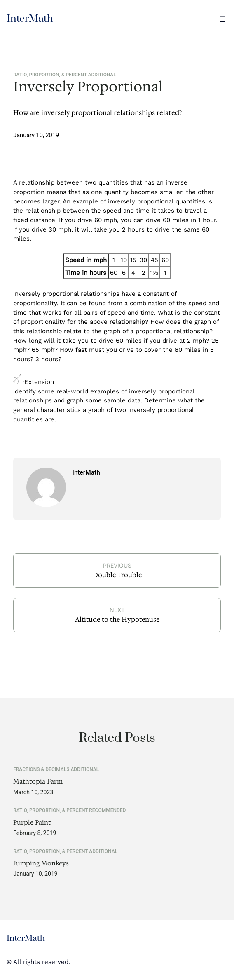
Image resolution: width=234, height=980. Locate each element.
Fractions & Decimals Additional (56, 769)
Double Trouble (117, 575)
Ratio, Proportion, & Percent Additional (64, 75)
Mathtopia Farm (38, 782)
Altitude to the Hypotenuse (117, 619)
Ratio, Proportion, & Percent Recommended (69, 810)
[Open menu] (222, 19)
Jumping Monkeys (41, 864)
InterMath (30, 19)
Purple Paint (32, 823)
